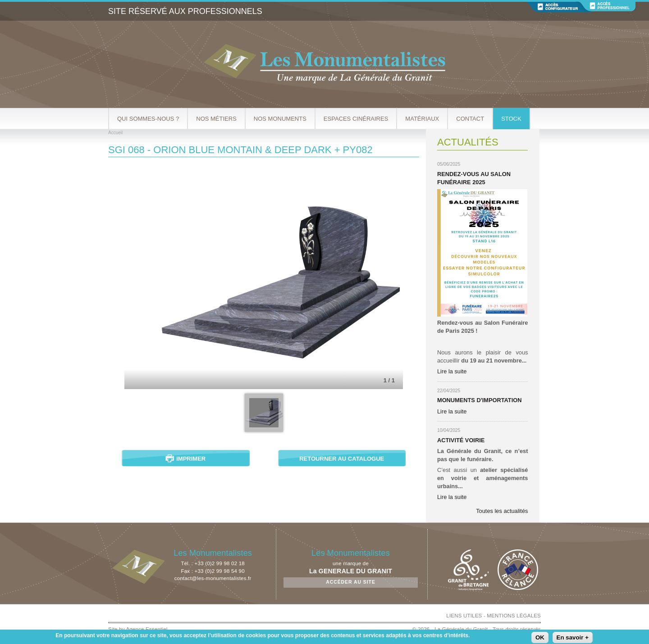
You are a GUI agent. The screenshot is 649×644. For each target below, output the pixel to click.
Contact (470, 119)
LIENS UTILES (464, 616)
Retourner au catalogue (342, 459)
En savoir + (573, 637)
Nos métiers (216, 119)
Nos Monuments (280, 119)
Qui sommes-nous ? (148, 119)
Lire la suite (452, 371)
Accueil (115, 133)
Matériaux (422, 119)
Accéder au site (351, 582)
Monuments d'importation (479, 400)
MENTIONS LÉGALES (514, 616)
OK (540, 637)
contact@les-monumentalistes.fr (213, 578)
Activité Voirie (461, 440)
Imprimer (191, 459)
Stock (511, 119)
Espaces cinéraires (356, 119)
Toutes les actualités (502, 511)
